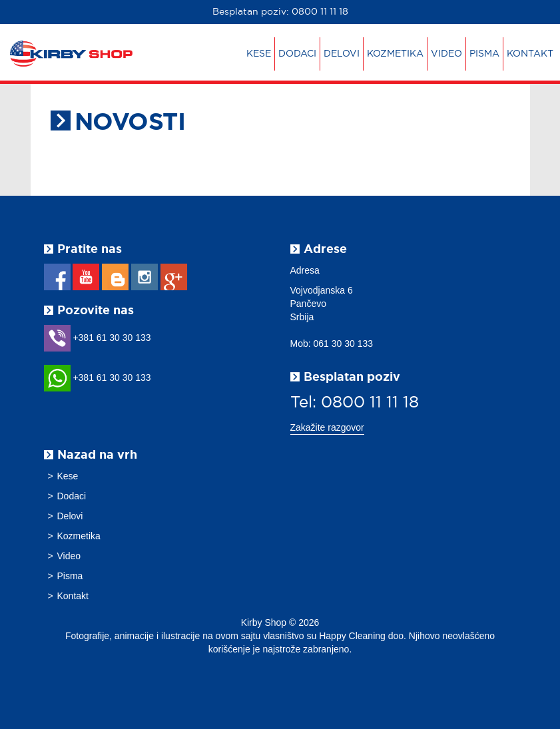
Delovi (342, 54)
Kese (259, 54)
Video (446, 54)
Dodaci (297, 54)
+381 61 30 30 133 (98, 338)
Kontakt (530, 54)
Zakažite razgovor (327, 427)
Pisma (484, 54)
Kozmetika (395, 54)
